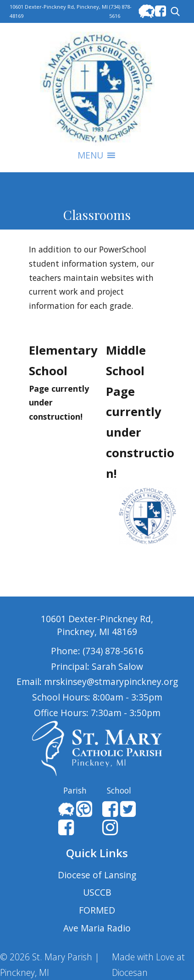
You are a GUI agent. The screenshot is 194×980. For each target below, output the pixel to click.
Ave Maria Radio (97, 928)
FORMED (97, 910)
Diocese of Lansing (97, 875)
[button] (90, 155)
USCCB (97, 892)
